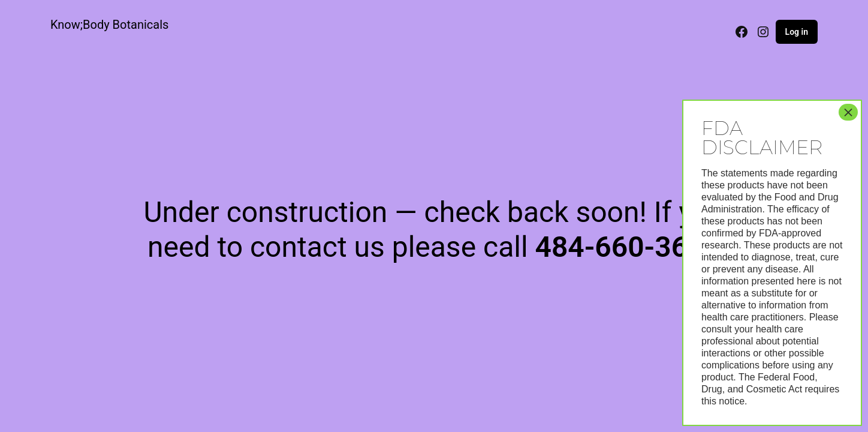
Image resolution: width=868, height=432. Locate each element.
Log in (797, 32)
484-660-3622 (627, 247)
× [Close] (848, 112)
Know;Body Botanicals (109, 25)
